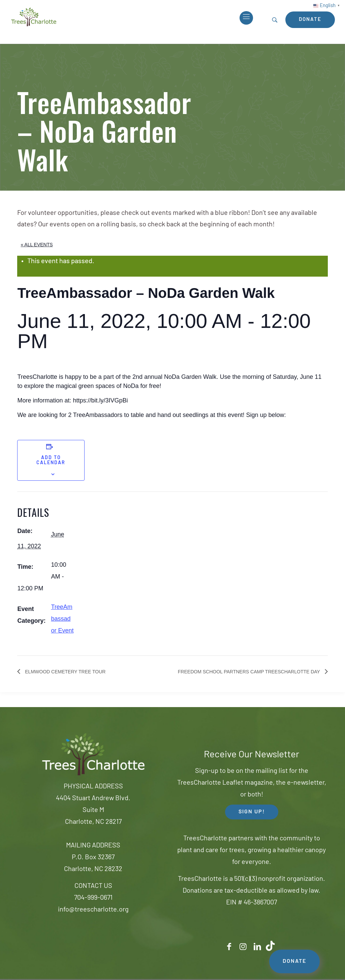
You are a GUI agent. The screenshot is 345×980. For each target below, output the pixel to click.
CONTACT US (93, 886)
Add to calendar (51, 460)
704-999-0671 (93, 898)
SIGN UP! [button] (252, 812)
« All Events (37, 245)
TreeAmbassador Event (62, 619)
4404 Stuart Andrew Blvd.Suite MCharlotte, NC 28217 (93, 810)
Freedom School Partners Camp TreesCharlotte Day (250, 672)
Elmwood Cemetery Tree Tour (65, 672)
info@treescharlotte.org (93, 910)
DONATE (294, 961)
